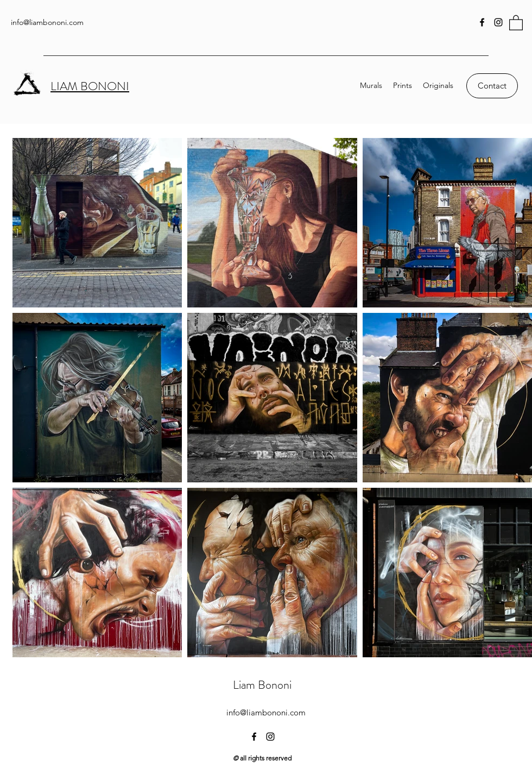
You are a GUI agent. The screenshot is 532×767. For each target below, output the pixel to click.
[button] (516, 22)
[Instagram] (498, 22)
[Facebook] (482, 22)
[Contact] (492, 86)
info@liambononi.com (47, 22)
